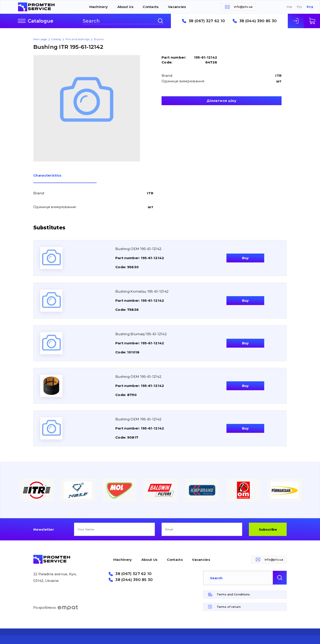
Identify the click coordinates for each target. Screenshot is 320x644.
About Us (125, 7)
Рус (300, 7)
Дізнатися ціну (222, 101)
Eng (310, 7)
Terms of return (229, 607)
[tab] (65, 178)
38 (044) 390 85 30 (258, 21)
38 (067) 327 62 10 (207, 21)
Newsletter (44, 529)
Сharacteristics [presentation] (47, 176)
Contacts (151, 7)
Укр (289, 7)
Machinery (99, 7)
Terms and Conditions (233, 594)
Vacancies (177, 7)
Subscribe (268, 529)
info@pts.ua (243, 7)
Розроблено (56, 608)
